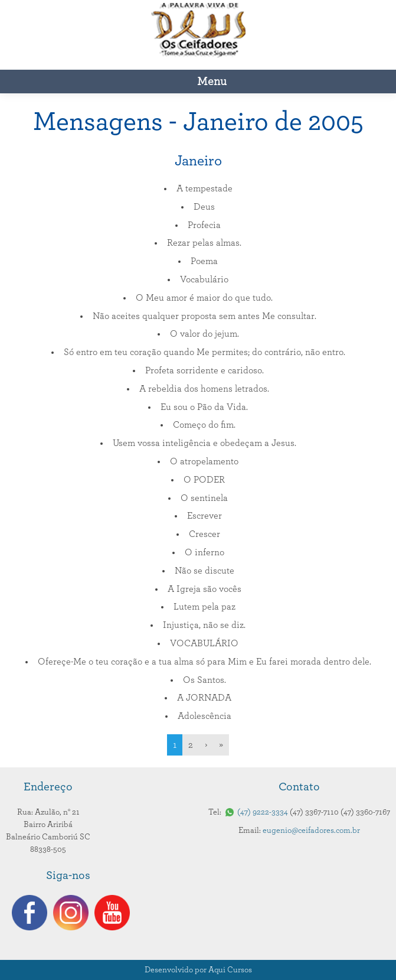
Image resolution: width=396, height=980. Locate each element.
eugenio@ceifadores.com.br (311, 831)
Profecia (204, 225)
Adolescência (204, 716)
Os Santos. (204, 680)
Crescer (204, 534)
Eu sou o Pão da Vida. (204, 407)
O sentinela (204, 498)
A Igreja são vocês (204, 589)
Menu (212, 82)
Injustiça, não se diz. (204, 625)
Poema (204, 261)
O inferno (204, 552)
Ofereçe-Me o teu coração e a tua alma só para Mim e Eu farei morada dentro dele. (204, 662)
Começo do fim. (204, 425)
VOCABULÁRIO (204, 643)
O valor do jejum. (204, 334)
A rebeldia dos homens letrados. (204, 389)
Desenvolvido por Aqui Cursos (198, 970)
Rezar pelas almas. (204, 243)
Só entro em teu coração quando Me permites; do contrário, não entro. (204, 352)
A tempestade (204, 188)
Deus (204, 207)
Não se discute (204, 571)
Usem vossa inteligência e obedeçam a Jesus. (204, 443)
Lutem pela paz (204, 607)
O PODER (204, 480)
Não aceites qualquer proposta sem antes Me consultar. (204, 316)
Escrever (204, 516)
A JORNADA (204, 698)
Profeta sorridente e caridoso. (204, 370)
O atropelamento (204, 461)
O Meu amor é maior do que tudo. (204, 298)
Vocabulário (204, 279)
